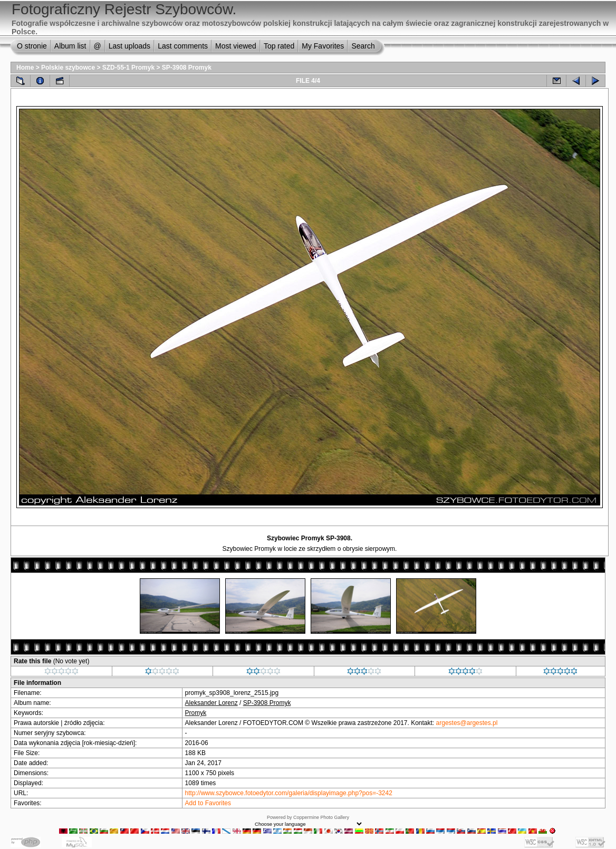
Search (363, 46)
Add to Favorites (208, 803)
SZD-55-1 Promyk (128, 68)
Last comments (183, 46)
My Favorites (323, 46)
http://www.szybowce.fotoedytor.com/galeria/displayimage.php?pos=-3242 (289, 793)
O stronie (32, 46)
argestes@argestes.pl (467, 723)
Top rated (279, 46)
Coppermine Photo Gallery (321, 817)
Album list (70, 46)
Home (25, 68)
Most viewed (236, 46)
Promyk (196, 713)
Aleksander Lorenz (211, 703)
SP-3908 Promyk (187, 68)
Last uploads (129, 46)
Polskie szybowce (68, 68)
